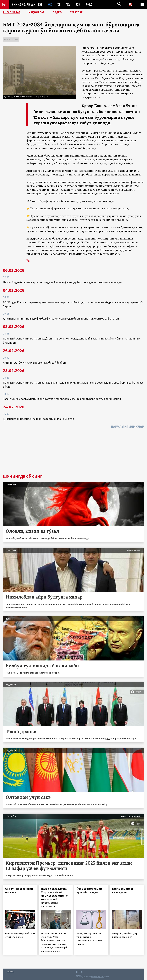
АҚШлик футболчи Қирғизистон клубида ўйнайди (34, 363)
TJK (59, 4)
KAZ (40, 4)
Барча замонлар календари (123, 891)
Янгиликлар (13, 12)
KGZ (50, 4)
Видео (64, 12)
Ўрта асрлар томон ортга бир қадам (89, 891)
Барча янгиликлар (128, 426)
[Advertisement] (73, 452)
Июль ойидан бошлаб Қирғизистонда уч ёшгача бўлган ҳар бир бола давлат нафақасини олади (62, 282)
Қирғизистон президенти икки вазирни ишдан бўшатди (38, 419)
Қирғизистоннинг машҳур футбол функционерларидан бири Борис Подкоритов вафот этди (61, 318)
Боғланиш (10, 971)
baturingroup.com (97, 977)
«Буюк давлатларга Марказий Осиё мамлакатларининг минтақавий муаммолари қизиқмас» (54, 898)
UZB (79, 4)
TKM (69, 4)
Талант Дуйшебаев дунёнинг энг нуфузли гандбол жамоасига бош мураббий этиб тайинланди (62, 399)
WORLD (90, 4)
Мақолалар (41, 12)
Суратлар (85, 12)
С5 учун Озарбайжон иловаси (19, 891)
